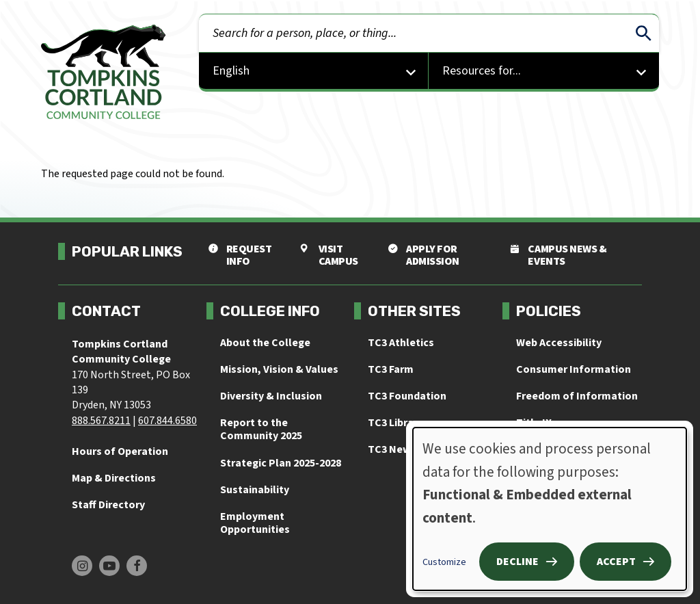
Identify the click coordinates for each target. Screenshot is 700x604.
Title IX (534, 423)
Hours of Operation (120, 451)
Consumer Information (574, 369)
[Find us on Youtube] (109, 566)
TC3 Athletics (401, 343)
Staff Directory (108, 505)
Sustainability (255, 490)
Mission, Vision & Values (279, 369)
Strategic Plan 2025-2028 (281, 463)
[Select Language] (314, 72)
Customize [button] (444, 562)
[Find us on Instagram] (82, 566)
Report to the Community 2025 (261, 429)
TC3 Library (395, 423)
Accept (616, 562)
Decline (517, 562)
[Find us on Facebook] (137, 566)
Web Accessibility (559, 343)
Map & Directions (114, 478)
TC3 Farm (391, 369)
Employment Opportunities (255, 523)
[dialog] (550, 509)
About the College (265, 343)
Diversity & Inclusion (271, 396)
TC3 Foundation (407, 396)
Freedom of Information (577, 396)
